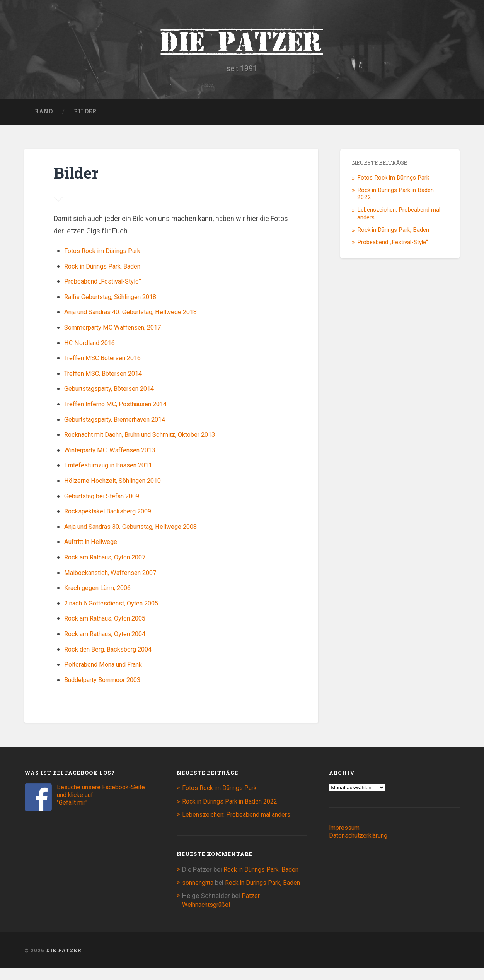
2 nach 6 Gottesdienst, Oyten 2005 (117, 606)
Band (44, 115)
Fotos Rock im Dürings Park (106, 254)
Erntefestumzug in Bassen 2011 (114, 468)
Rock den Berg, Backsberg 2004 (113, 652)
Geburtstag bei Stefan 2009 (106, 499)
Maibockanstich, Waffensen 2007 (116, 576)
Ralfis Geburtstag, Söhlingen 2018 (116, 300)
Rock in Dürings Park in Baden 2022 (233, 804)
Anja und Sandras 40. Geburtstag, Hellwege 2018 (139, 315)
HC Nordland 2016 (92, 346)
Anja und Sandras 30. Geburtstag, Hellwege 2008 (139, 529)
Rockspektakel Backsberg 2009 (112, 514)
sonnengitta (199, 886)
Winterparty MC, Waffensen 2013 (115, 453)
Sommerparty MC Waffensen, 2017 (118, 331)
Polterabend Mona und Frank (108, 668)
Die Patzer (242, 43)
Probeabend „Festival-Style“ (107, 285)
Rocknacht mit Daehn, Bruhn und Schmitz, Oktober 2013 (150, 438)
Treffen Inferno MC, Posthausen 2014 (122, 407)
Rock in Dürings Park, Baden (107, 269)
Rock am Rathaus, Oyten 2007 (110, 560)
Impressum (346, 831)
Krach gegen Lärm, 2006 (101, 591)
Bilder (85, 115)
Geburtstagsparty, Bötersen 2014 (115, 392)
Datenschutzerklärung (361, 839)
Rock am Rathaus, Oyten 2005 (110, 622)
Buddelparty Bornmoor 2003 (107, 683)
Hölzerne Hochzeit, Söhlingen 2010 (118, 483)
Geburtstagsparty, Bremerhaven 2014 (121, 422)
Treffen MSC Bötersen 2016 (107, 361)
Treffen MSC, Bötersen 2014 (108, 376)
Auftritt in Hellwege (94, 545)
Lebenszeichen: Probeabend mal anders (240, 818)
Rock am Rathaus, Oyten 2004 (110, 637)
